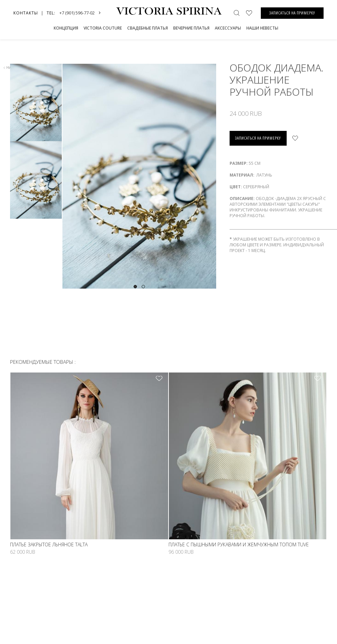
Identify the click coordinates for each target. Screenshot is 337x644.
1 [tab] (135, 287)
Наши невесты (262, 28)
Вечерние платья (191, 28)
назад (11, 67)
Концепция (66, 28)
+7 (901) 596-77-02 (77, 13)
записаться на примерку (258, 138)
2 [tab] (143, 287)
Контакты (26, 13)
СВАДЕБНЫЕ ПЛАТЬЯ (148, 28)
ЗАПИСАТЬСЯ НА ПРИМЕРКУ (292, 13)
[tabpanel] (139, 176)
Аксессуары (228, 28)
